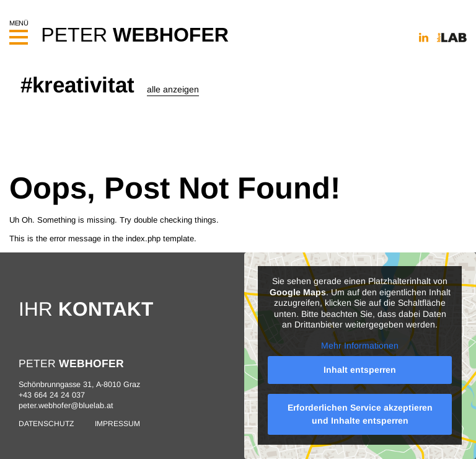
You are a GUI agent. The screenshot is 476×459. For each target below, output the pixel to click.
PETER (135, 35)
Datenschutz (46, 424)
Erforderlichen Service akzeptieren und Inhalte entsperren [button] (360, 414)
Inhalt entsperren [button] (360, 370)
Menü (19, 29)
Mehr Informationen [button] (360, 345)
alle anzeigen (173, 89)
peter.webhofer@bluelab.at (66, 406)
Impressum (117, 424)
